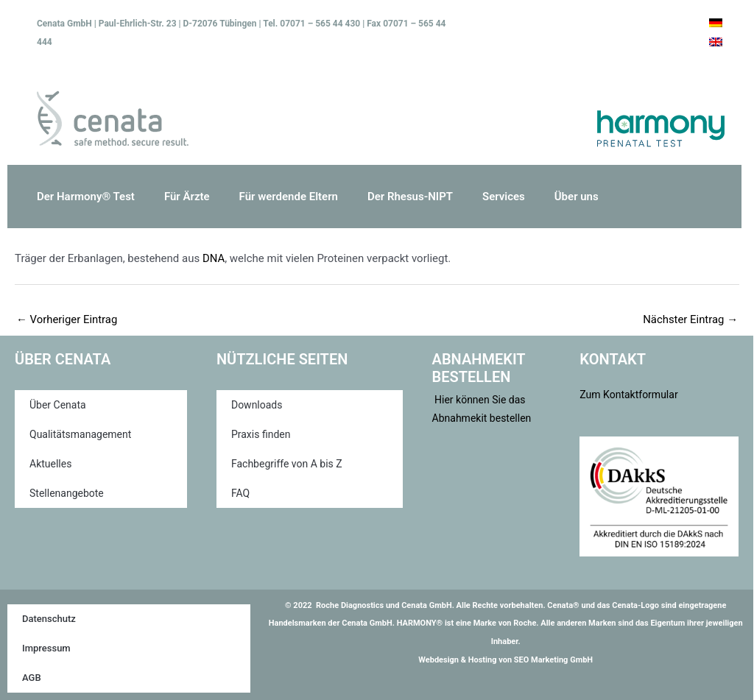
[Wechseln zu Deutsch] (716, 23)
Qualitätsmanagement (80, 434)
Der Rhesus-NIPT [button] (410, 197)
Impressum (46, 648)
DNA (214, 258)
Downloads (257, 405)
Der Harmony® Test (86, 197)
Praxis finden (261, 434)
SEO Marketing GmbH (553, 660)
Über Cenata (58, 405)
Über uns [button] (577, 197)
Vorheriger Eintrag (67, 319)
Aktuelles (50, 464)
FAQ (240, 493)
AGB (32, 678)
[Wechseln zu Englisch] (716, 42)
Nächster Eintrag (690, 319)
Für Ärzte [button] (187, 197)
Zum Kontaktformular (628, 395)
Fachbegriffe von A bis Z (287, 464)
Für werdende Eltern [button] (289, 197)
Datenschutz (49, 619)
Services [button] (504, 197)
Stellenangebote (67, 493)
